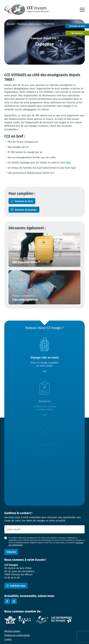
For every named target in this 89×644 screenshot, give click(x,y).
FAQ (68, 162)
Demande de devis (24, 201)
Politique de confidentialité (17, 635)
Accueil (11, 24)
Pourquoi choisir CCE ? (29, 24)
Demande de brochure (26, 210)
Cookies (8, 639)
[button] (82, 10)
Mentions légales (12, 631)
